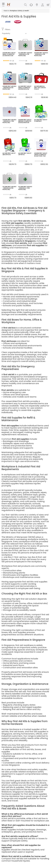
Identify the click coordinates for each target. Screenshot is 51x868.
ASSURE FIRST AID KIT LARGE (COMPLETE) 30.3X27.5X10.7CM (40, 154)
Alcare (43, 783)
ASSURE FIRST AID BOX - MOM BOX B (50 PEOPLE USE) (9, 88)
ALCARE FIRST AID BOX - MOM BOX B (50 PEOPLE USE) (9, 188)
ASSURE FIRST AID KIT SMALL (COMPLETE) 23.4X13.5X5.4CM (9, 54)
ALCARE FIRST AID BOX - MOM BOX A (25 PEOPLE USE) (25, 54)
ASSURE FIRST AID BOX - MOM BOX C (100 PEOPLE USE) (9, 121)
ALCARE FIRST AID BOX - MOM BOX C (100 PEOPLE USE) (25, 188)
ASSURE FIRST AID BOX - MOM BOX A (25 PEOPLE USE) (41, 54)
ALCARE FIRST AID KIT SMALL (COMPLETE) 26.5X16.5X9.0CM (24, 88)
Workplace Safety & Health (19, 11)
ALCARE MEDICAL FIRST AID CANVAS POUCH (41, 87)
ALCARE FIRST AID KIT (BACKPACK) (9, 154)
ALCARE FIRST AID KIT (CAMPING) (40, 120)
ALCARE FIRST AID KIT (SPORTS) (24, 154)
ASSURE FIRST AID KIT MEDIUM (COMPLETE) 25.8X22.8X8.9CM (25, 121)
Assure (34, 783)
